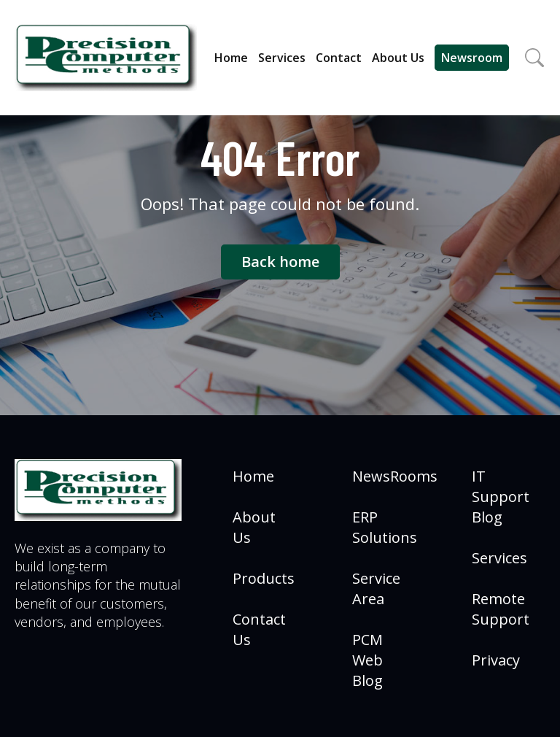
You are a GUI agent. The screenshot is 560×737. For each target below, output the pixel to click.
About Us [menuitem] (254, 527)
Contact (339, 58)
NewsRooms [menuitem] (395, 476)
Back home (280, 262)
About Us (398, 58)
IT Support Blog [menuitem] (501, 497)
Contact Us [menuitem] (259, 629)
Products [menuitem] (264, 578)
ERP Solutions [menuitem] (385, 527)
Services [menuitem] (499, 558)
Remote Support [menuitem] (501, 609)
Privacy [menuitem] (496, 660)
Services (282, 58)
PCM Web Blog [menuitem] (367, 660)
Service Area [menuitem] (376, 589)
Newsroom (472, 58)
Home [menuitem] (253, 476)
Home (231, 58)
